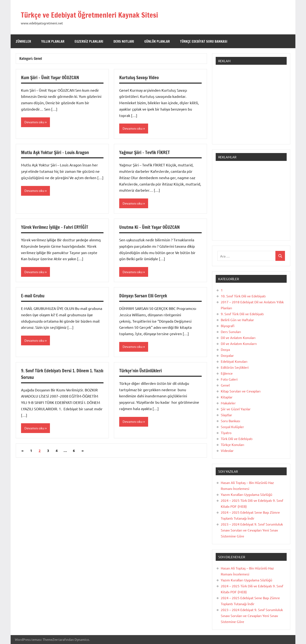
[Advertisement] (251, 107)
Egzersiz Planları (89, 41)
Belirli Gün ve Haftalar (237, 320)
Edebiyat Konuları (234, 361)
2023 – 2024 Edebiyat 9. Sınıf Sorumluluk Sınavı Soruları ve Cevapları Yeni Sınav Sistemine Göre (252, 530)
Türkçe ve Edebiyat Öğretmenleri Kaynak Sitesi (103, 14)
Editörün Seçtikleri (235, 367)
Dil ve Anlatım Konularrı (239, 343)
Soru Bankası (230, 421)
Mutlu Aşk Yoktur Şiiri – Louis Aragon (57, 153)
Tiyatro (226, 433)
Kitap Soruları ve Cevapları (241, 391)
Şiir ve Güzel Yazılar (236, 409)
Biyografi (228, 326)
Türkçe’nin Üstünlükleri (142, 371)
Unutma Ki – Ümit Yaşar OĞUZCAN (151, 227)
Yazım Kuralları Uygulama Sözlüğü (246, 494)
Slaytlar (226, 415)
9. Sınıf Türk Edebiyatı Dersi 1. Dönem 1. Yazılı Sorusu (59, 375)
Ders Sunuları (231, 332)
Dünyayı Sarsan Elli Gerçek (145, 296)
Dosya (225, 349)
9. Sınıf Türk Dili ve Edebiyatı (242, 314)
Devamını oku (35, 122)
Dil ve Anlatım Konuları (238, 337)
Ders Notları (124, 41)
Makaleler (228, 403)
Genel (225, 385)
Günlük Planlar (157, 41)
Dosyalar (227, 355)
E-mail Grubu (34, 296)
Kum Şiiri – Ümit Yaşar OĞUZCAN (52, 77)
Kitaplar (227, 397)
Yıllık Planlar (53, 41)
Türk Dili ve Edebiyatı (237, 439)
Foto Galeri (229, 379)
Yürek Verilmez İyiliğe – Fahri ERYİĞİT (57, 227)
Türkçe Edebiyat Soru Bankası (204, 41)
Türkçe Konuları (232, 444)
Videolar (227, 450)
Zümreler (23, 41)
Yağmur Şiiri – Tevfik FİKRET (146, 153)
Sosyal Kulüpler (232, 427)
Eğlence (227, 373)
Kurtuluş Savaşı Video (140, 77)
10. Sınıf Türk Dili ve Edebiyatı (243, 296)
